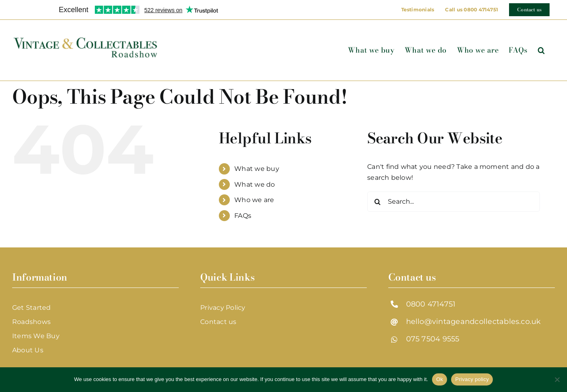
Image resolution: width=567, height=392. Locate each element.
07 (411, 339)
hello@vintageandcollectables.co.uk (474, 322)
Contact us (218, 322)
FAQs (243, 216)
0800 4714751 (431, 304)
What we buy (257, 169)
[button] (541, 50)
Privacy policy (472, 379)
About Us (28, 350)
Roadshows (31, 322)
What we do (255, 184)
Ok (440, 379)
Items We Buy (36, 336)
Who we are (254, 200)
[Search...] (454, 202)
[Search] (377, 202)
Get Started (32, 308)
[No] (557, 379)
